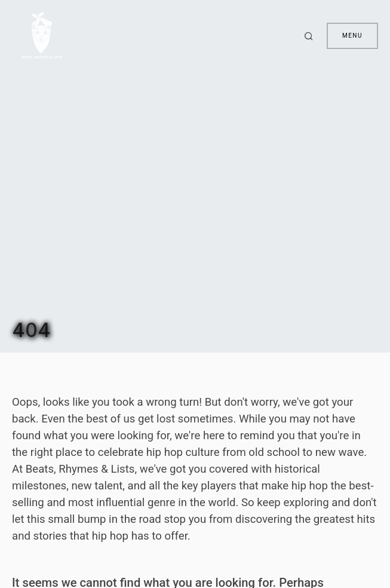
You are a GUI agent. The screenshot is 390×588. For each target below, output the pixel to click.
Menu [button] (352, 36)
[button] (311, 36)
